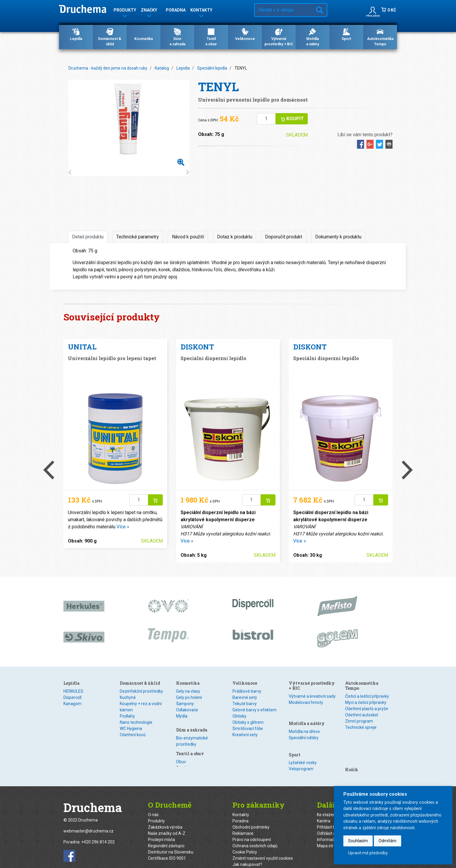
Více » (123, 527)
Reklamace (243, 824)
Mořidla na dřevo (304, 721)
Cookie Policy (245, 842)
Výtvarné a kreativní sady (312, 696)
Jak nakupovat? (247, 855)
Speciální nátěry (304, 727)
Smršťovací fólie (248, 753)
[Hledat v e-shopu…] (284, 10)
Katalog (162, 68)
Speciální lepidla (212, 68)
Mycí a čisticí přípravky (366, 702)
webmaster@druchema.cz (89, 822)
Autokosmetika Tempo (380, 37)
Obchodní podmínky (251, 817)
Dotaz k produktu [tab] (235, 237)
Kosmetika (144, 34)
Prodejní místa (161, 830)
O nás (153, 805)
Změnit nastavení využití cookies (263, 848)
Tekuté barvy (245, 728)
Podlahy (127, 716)
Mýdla (182, 716)
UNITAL (82, 347)
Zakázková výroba (165, 817)
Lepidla (76, 34)
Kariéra (324, 811)
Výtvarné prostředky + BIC (279, 37)
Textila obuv (211, 37)
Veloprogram (301, 752)
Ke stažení (327, 805)
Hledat (320, 10)
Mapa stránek (330, 836)
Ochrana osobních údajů (255, 836)
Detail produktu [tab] (88, 237)
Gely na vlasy (188, 691)
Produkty (156, 811)
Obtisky (239, 741)
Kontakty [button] (201, 11)
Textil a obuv (246, 683)
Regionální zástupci (166, 836)
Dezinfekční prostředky (141, 691)
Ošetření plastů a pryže (367, 709)
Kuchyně (128, 697)
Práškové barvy (247, 716)
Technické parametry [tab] (138, 237)
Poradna (176, 10)
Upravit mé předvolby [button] (368, 853)
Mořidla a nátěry (307, 713)
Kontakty (241, 805)
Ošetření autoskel (362, 715)
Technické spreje (361, 727)
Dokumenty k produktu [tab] (338, 237)
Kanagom (72, 704)
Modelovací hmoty (306, 702)
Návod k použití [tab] (188, 237)
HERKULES (73, 691)
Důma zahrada (177, 37)
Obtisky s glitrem (248, 747)
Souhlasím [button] (358, 841)
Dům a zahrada (192, 726)
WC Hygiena (131, 729)
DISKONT (197, 347)
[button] (373, 10)
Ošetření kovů (133, 735)
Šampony (185, 704)
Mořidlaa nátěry (313, 37)
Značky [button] (149, 11)
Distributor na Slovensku (171, 842)
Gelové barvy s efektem (255, 734)
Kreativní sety (245, 759)
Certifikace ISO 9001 (167, 848)
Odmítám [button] (388, 841)
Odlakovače (187, 710)
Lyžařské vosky (303, 745)
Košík (352, 738)
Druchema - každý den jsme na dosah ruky (108, 68)
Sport (346, 34)
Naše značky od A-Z (167, 824)
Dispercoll (72, 697)
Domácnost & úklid (110, 37)
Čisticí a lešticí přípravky (367, 696)
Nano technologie (136, 722)
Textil (237, 697)
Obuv (237, 691)
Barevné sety (245, 722)
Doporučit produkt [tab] (284, 237)
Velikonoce (245, 34)
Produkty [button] (125, 11)
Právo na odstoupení (252, 830)
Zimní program (359, 721)
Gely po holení (189, 697)
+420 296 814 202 (98, 832)
